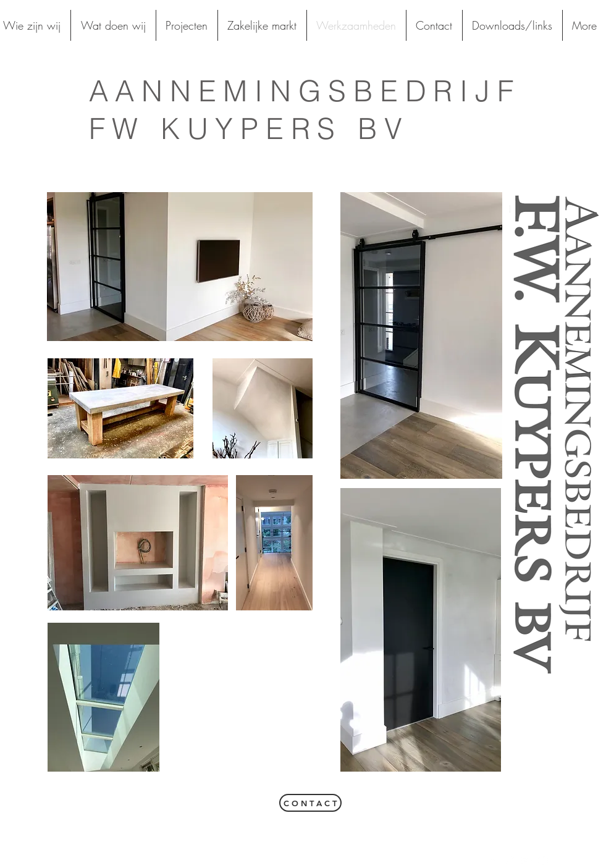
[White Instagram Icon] (543, 861)
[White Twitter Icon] (510, 861)
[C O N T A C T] (310, 803)
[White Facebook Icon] (493, 861)
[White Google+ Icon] (526, 861)
